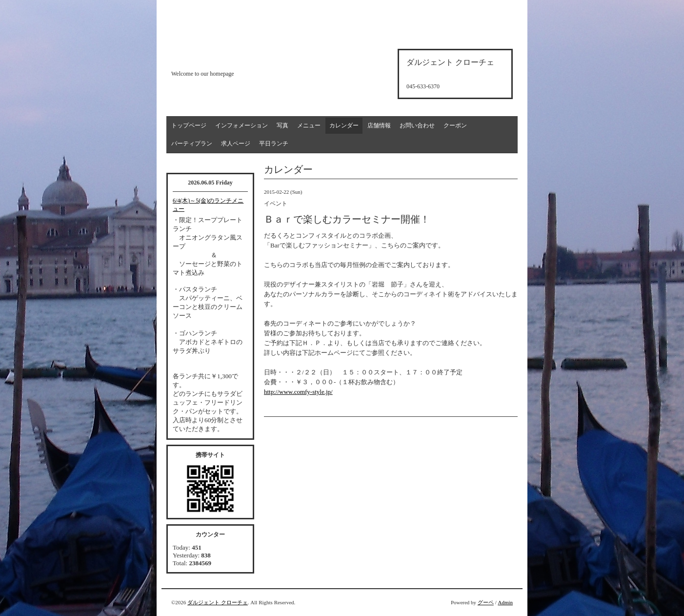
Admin (505, 602)
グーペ (486, 602)
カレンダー (344, 125)
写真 (282, 125)
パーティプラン (192, 144)
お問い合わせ (417, 125)
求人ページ (236, 144)
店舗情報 (379, 125)
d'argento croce (220, 57)
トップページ (189, 125)
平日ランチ (274, 144)
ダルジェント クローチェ (218, 602)
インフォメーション (241, 125)
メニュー (309, 125)
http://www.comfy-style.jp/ (298, 392)
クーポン (455, 125)
